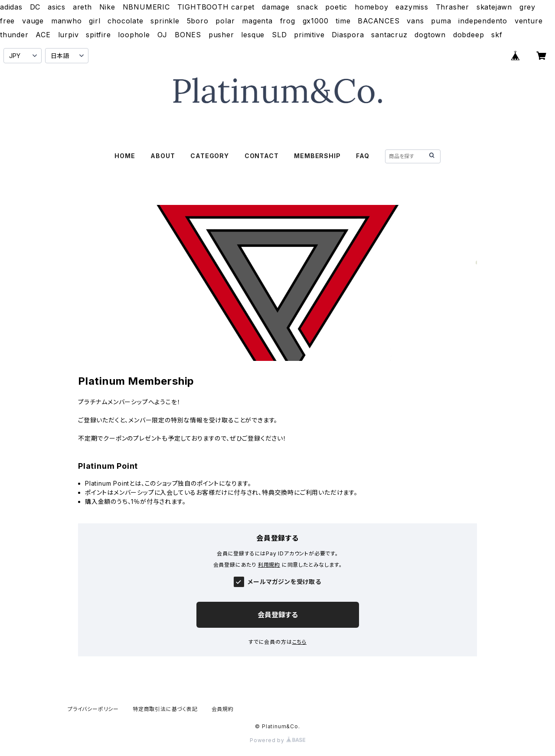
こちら (299, 642)
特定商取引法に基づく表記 (165, 709)
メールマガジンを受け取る (284, 582)
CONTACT (262, 156)
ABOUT (163, 156)
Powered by (277, 740)
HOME (125, 156)
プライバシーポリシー (93, 709)
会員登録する (278, 615)
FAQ (362, 156)
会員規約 (223, 709)
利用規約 (269, 565)
